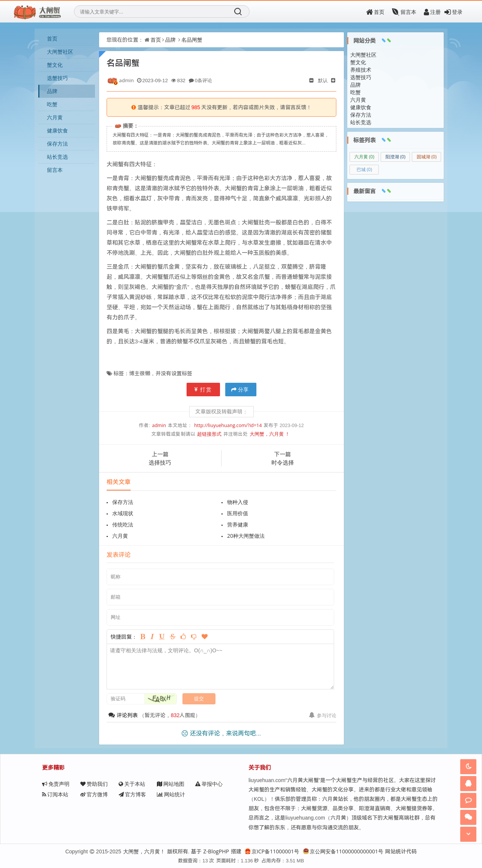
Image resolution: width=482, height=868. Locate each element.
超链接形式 (209, 434)
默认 (323, 80)
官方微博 (94, 794)
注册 (432, 12)
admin (159, 425)
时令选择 (283, 462)
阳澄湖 (395, 157)
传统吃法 (123, 524)
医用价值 (238, 513)
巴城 (364, 169)
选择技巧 (160, 462)
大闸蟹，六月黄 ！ (270, 434)
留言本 (404, 12)
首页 (375, 12)
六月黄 (55, 117)
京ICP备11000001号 (272, 851)
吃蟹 (52, 104)
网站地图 (171, 784)
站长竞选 (57, 157)
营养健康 (238, 524)
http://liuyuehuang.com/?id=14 (228, 425)
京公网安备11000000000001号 (343, 851)
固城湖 (427, 157)
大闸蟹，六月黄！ (144, 851)
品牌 (52, 91)
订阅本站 (55, 794)
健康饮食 (57, 130)
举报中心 (209, 784)
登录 (453, 12)
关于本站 (132, 784)
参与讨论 (323, 715)
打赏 (203, 389)
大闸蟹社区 (60, 52)
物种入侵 (238, 502)
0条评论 (204, 80)
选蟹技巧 (57, 78)
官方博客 (132, 794)
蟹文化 (55, 65)
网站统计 (171, 794)
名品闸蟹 (192, 40)
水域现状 (123, 513)
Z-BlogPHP (216, 851)
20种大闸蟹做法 (246, 536)
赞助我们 (94, 784)
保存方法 (57, 144)
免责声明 (56, 784)
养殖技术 (361, 70)
